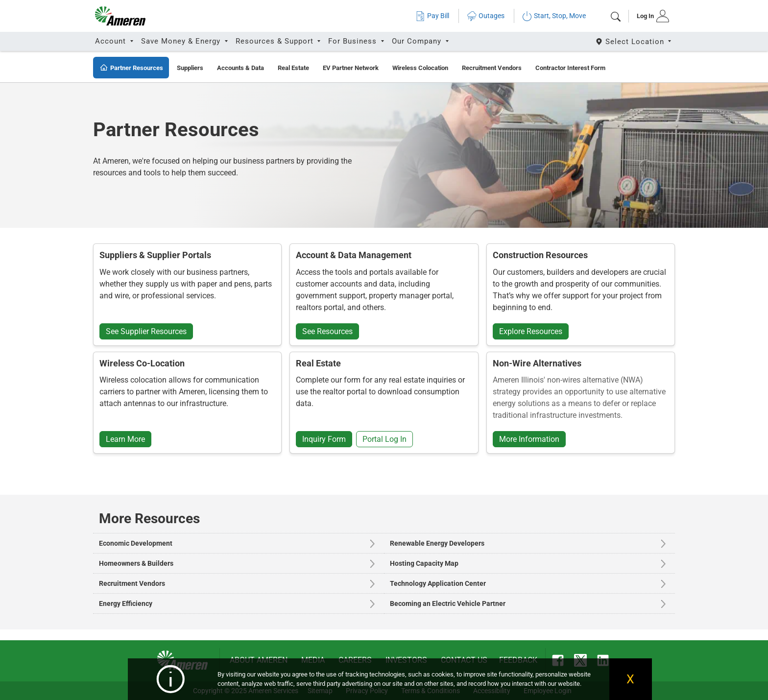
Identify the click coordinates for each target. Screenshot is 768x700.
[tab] (650, 16)
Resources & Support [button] (276, 41)
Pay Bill (432, 16)
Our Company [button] (418, 41)
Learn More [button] (125, 439)
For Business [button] (354, 41)
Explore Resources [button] (531, 331)
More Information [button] (529, 439)
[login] (650, 16)
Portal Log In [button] (384, 439)
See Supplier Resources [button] (146, 331)
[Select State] (634, 41)
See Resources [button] (327, 331)
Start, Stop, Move (554, 16)
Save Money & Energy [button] (182, 41)
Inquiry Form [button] (324, 439)
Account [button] (112, 41)
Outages (486, 16)
